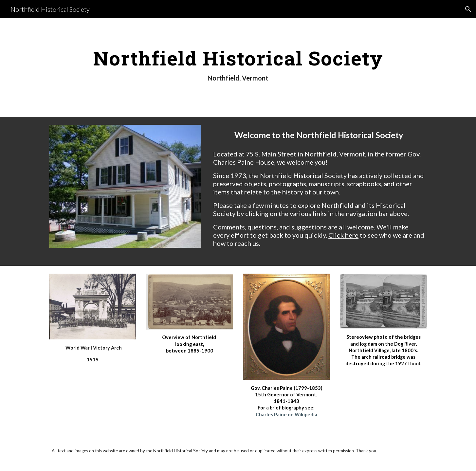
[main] (238, 68)
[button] (468, 9)
